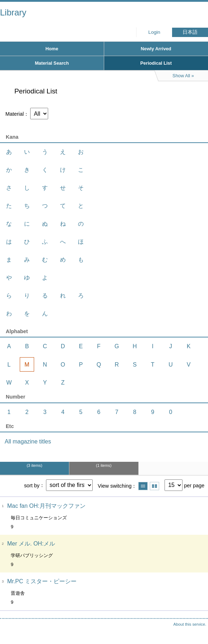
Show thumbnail (154, 486)
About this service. (190, 624)
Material (15, 114)
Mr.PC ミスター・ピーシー (42, 581)
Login (154, 32)
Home (52, 49)
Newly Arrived (156, 49)
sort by (32, 485)
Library (13, 12)
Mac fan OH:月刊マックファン (46, 506)
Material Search (52, 63)
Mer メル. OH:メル (31, 544)
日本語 (190, 32)
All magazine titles (28, 441)
